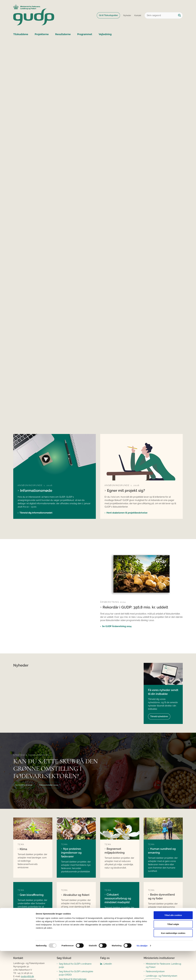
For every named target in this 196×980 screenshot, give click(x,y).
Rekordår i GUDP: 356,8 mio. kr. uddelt (135, 607)
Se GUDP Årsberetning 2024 (117, 626)
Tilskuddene (21, 34)
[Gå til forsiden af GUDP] (34, 15)
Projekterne (42, 34)
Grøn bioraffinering (32, 895)
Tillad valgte (173, 953)
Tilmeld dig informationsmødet (36, 513)
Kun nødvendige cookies (173, 962)
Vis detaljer (142, 975)
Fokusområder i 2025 (49, 785)
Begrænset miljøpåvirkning (115, 851)
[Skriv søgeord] (164, 15)
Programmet (85, 34)
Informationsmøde (36, 490)
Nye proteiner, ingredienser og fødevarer (71, 853)
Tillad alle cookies (173, 944)
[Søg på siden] (179, 15)
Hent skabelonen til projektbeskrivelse (127, 513)
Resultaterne (63, 34)
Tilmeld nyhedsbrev (159, 716)
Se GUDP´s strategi (24, 785)
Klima (23, 849)
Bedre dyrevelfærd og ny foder (161, 897)
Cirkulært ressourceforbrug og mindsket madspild (118, 898)
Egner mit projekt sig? (126, 490)
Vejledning (105, 34)
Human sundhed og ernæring (162, 851)
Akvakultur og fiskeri (76, 895)
